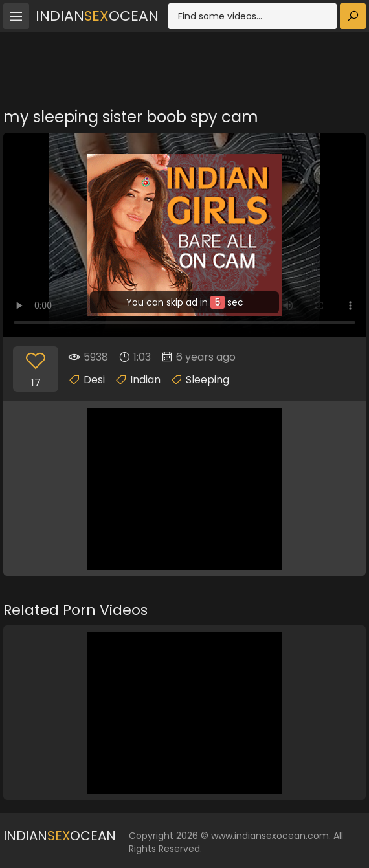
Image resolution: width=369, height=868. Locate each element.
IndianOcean (97, 16)
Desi (94, 380)
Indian (145, 380)
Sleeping (207, 380)
